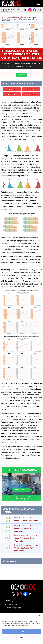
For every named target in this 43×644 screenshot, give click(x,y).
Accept (21, 631)
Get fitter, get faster (21, 490)
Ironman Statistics (13, 17)
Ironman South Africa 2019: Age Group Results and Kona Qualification (27, 528)
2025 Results (31, 89)
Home (3, 17)
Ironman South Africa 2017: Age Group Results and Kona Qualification (27, 548)
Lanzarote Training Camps (13, 608)
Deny (21, 638)
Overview (12, 89)
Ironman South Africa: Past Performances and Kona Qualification (22, 54)
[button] (40, 616)
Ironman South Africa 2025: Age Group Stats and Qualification (27, 519)
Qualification (12, 94)
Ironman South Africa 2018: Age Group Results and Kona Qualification (27, 538)
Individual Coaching (11, 605)
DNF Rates (31, 94)
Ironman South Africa (29, 17)
